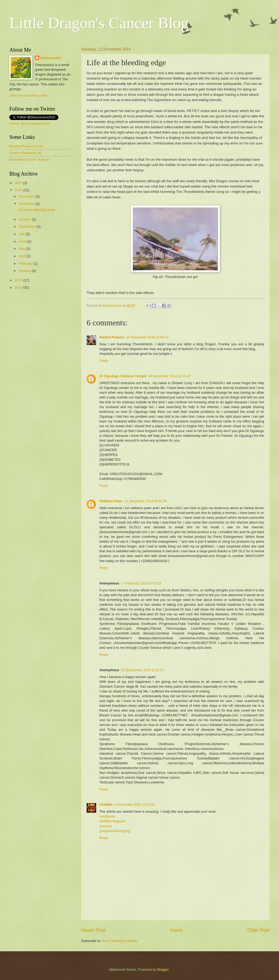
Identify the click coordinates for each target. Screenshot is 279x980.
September (28, 227)
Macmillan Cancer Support (29, 159)
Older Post (258, 930)
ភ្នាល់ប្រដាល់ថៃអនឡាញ (115, 831)
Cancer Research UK (26, 153)
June (23, 241)
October (25, 219)
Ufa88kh (106, 805)
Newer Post (93, 930)
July (22, 234)
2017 (19, 183)
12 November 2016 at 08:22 (147, 337)
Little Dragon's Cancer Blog (99, 23)
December (27, 196)
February (26, 263)
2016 (19, 190)
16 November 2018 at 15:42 (170, 376)
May (22, 249)
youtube (105, 826)
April (22, 256)
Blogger (163, 969)
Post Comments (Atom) (120, 941)
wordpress (107, 816)
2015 (19, 280)
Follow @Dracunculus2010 (30, 124)
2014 (19, 287)
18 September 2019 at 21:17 (142, 670)
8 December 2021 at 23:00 (134, 805)
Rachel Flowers (112, 337)
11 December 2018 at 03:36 (146, 501)
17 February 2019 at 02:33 (141, 583)
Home (176, 930)
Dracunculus (51, 58)
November (27, 204)
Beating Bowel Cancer (26, 146)
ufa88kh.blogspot (112, 821)
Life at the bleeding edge (37, 210)
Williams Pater (111, 501)
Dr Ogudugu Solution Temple (123, 376)
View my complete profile (28, 95)
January (25, 271)
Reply (104, 361)
